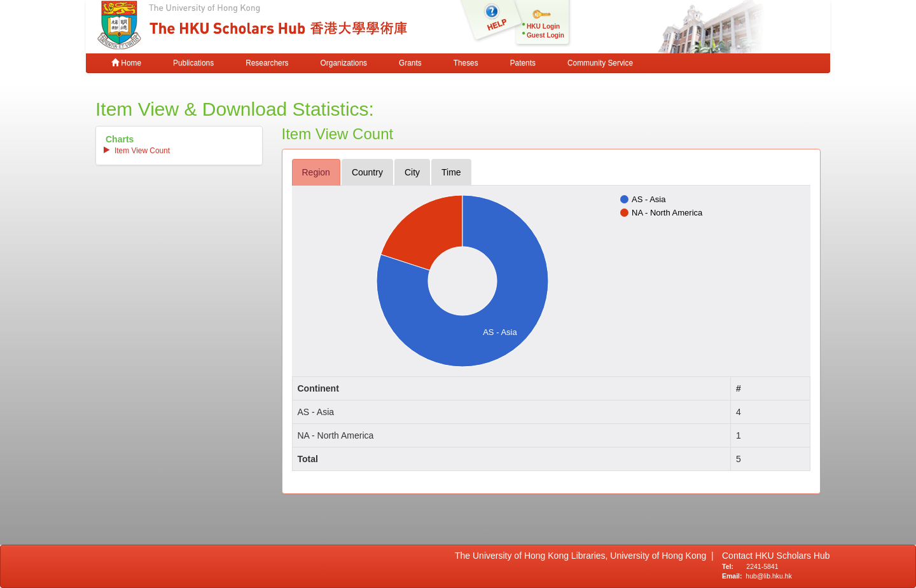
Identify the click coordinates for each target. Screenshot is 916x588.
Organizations (344, 63)
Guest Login (545, 35)
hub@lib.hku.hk (769, 576)
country (367, 172)
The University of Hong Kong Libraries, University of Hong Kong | (584, 556)
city (412, 172)
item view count (142, 151)
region (316, 172)
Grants (410, 63)
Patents (523, 63)
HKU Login (543, 26)
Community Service (600, 63)
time (451, 172)
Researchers (267, 63)
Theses (466, 63)
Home (126, 63)
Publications (193, 63)
